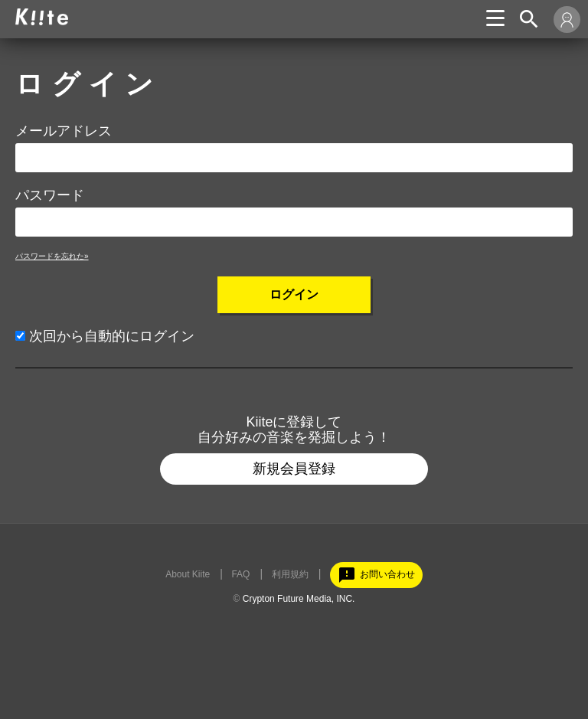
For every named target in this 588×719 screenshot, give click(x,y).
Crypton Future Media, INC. (299, 599)
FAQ (240, 574)
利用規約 (290, 574)
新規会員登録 (294, 469)
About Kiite (188, 574)
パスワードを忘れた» (52, 256)
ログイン (294, 294)
